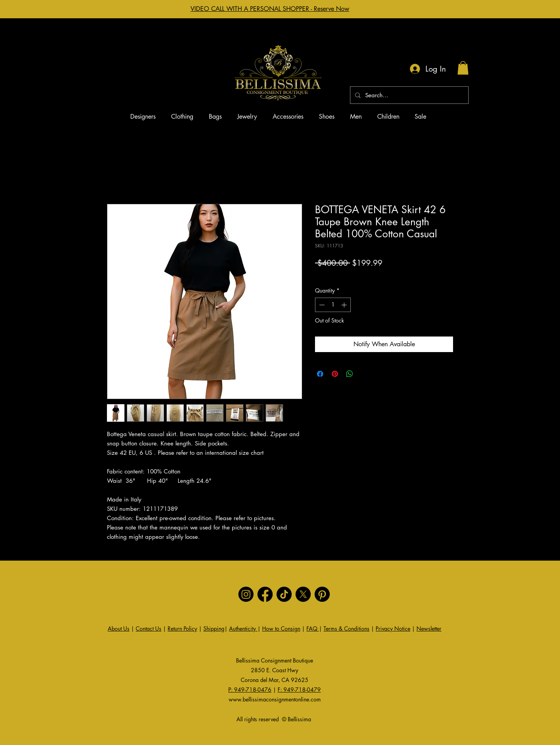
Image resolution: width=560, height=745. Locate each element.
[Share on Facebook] (320, 374)
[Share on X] (364, 374)
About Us (119, 628)
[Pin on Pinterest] (335, 374)
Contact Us (149, 628)
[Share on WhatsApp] (350, 374)
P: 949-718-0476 (250, 690)
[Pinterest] (322, 594)
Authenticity (243, 628)
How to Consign (281, 628)
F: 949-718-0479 (299, 690)
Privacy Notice (393, 628)
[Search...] (409, 95)
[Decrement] (321, 305)
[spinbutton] (333, 305)
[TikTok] (284, 594)
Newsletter (429, 628)
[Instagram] (246, 594)
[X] (303, 594)
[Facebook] (265, 594)
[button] (463, 68)
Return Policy (182, 628)
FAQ (313, 628)
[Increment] (345, 305)
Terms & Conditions (346, 628)
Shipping (214, 628)
